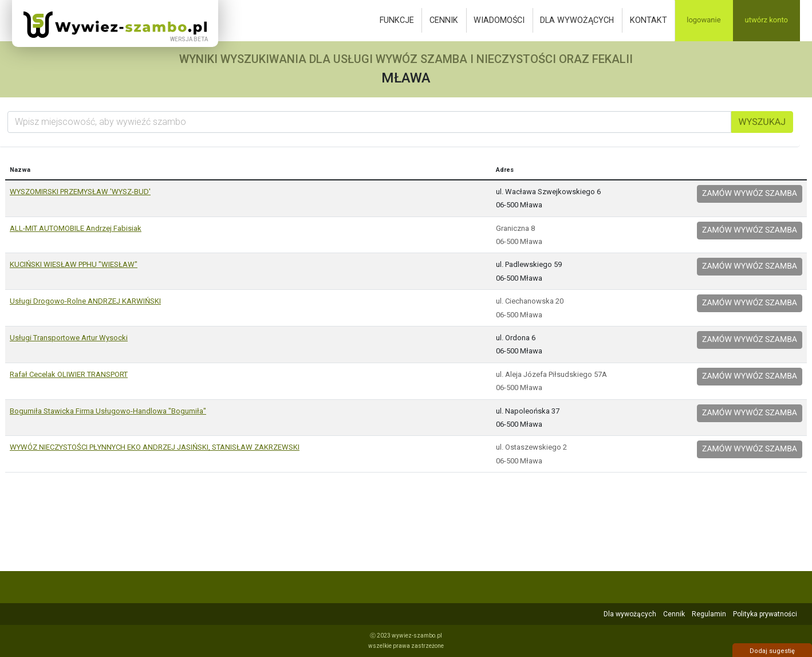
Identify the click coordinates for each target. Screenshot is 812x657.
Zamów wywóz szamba (750, 194)
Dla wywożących (577, 20)
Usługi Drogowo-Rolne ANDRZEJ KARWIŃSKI (85, 301)
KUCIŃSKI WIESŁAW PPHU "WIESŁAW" (74, 264)
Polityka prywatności (765, 614)
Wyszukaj (762, 122)
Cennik (444, 20)
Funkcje (397, 20)
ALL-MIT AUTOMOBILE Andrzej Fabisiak (76, 228)
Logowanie (703, 20)
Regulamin (709, 614)
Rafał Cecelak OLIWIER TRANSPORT (69, 374)
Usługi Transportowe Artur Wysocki (69, 338)
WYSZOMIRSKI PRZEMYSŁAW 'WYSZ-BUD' (80, 192)
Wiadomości (499, 20)
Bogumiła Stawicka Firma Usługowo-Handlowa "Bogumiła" (108, 411)
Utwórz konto (766, 20)
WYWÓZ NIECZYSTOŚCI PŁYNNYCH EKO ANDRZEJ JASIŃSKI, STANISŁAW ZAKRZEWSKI (155, 447)
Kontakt (649, 20)
